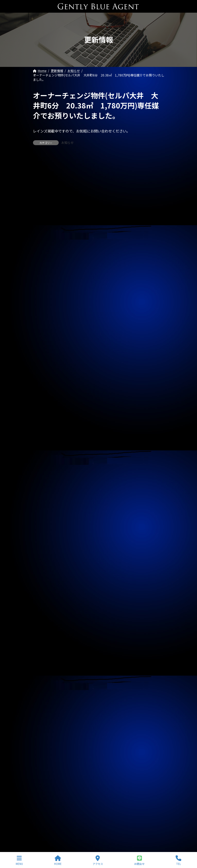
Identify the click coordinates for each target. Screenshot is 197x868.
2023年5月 (44, 777)
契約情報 (42, 409)
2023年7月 (44, 759)
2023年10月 (45, 731)
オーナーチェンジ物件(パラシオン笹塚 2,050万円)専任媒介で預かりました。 (97, 351)
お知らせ (67, 142)
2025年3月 (44, 572)
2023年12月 (45, 712)
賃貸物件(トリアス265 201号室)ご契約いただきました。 (80, 251)
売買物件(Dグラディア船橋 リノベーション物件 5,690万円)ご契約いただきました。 (98, 212)
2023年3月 (44, 796)
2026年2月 (44, 470)
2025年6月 (44, 544)
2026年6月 (44, 432)
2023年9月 (44, 740)
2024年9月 (44, 628)
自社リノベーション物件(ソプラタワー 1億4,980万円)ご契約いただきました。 (98, 191)
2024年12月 (45, 600)
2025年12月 (45, 488)
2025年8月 (44, 526)
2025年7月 (44, 535)
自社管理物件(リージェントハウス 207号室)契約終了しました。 (86, 269)
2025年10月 (45, 507)
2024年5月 (44, 666)
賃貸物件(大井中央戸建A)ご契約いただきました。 (73, 232)
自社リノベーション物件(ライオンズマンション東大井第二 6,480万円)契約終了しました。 (99, 307)
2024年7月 (44, 647)
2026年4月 (44, 451)
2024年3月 (44, 684)
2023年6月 (44, 768)
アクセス (98, 860)
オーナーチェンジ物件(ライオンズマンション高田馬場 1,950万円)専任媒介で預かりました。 (99, 331)
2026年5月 (44, 442)
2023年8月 (44, 749)
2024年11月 (45, 609)
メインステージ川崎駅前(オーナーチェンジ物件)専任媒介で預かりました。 (94, 287)
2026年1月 (44, 479)
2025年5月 (44, 553)
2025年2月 (44, 581)
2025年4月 (44, 563)
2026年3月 (44, 460)
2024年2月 (44, 693)
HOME (58, 860)
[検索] (158, 162)
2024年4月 (44, 675)
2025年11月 (45, 497)
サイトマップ (42, 829)
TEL (178, 860)
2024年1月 (44, 703)
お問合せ (139, 860)
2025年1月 (44, 591)
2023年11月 (45, 721)
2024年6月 (44, 656)
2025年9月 (44, 516)
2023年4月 (44, 787)
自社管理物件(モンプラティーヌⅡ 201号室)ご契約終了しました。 (88, 369)
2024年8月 (44, 637)
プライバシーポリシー (48, 820)
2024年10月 (45, 619)
